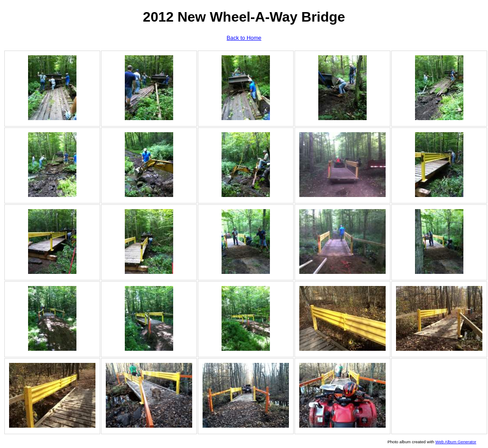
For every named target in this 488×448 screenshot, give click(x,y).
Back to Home (244, 38)
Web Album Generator (456, 442)
